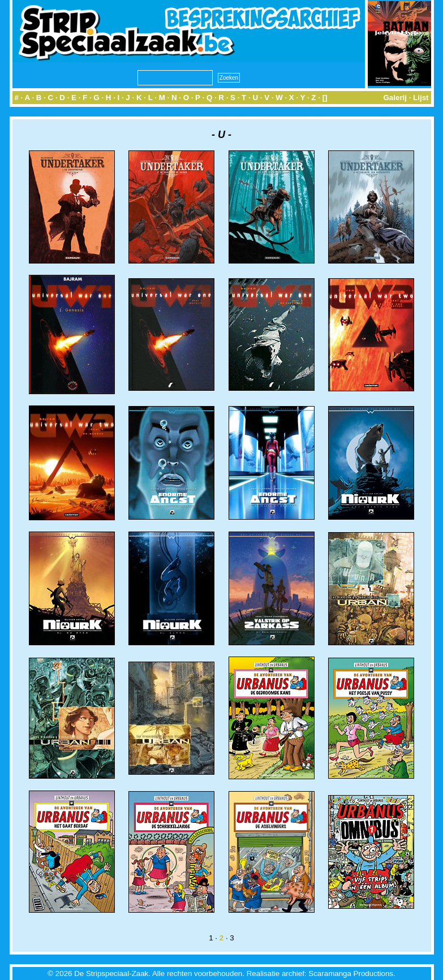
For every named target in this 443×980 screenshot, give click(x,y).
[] (325, 98)
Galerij (395, 98)
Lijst (421, 98)
